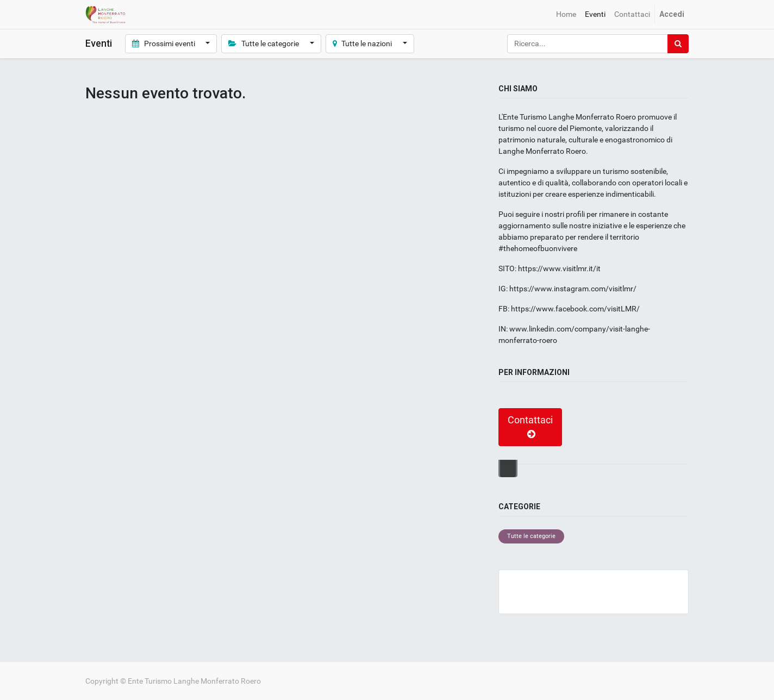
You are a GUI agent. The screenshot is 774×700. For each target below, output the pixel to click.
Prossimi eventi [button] (164, 43)
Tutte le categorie (531, 536)
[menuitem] (566, 14)
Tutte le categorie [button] (264, 43)
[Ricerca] (678, 44)
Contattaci (530, 427)
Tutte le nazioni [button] (363, 43)
